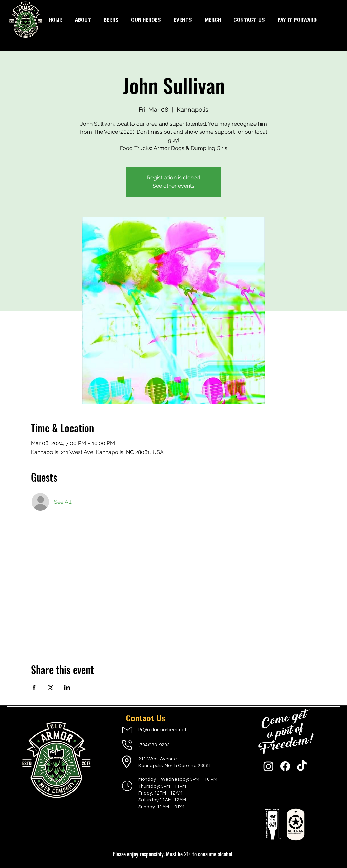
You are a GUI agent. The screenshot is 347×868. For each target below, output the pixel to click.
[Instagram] (269, 766)
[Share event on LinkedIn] (67, 687)
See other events (173, 186)
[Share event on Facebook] (34, 687)
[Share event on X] (51, 687)
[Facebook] (285, 766)
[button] (183, 20)
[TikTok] (302, 766)
